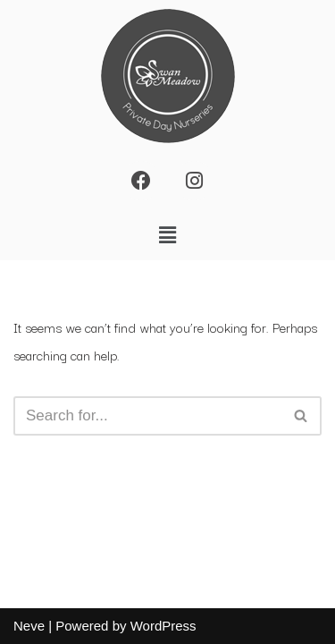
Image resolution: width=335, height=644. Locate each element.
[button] (167, 235)
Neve (29, 626)
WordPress (163, 626)
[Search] (147, 416)
